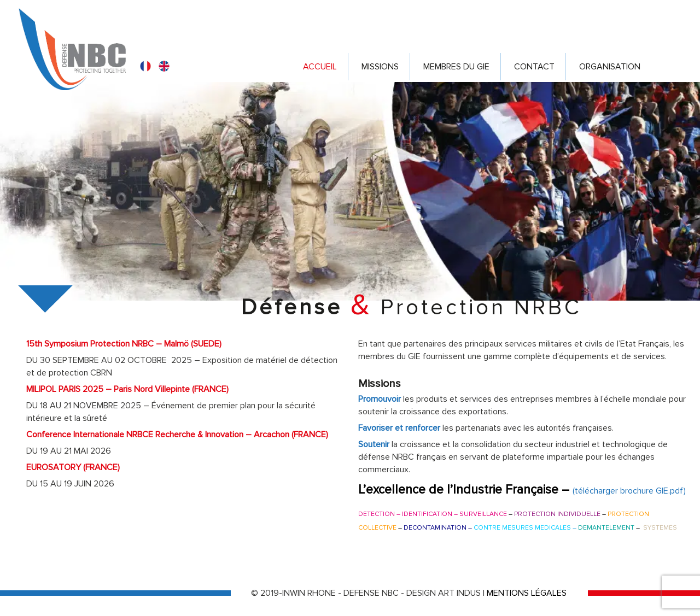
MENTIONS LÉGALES (527, 593)
